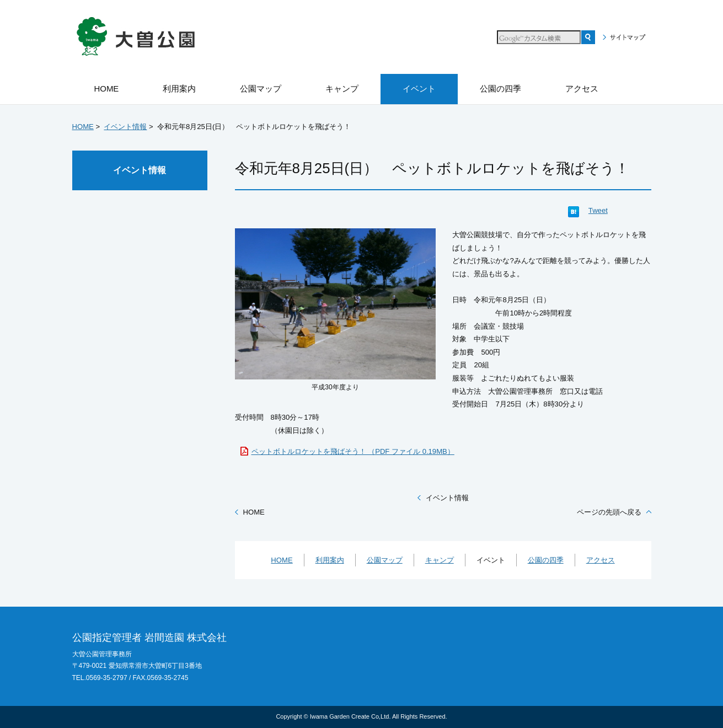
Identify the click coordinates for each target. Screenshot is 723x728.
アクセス (601, 560)
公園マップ (385, 560)
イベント (491, 560)
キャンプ (440, 560)
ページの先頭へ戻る (609, 512)
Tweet (598, 210)
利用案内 (330, 560)
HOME (83, 127)
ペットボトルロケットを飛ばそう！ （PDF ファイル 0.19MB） (353, 451)
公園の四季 (546, 560)
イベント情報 (125, 127)
